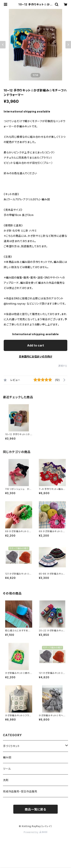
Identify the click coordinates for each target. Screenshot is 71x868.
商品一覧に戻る (35, 809)
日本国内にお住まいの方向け (35, 356)
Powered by (35, 832)
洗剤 (6, 780)
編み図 (7, 757)
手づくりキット (11, 746)
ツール (7, 769)
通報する (63, 366)
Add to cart (36, 345)
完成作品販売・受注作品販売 (20, 791)
